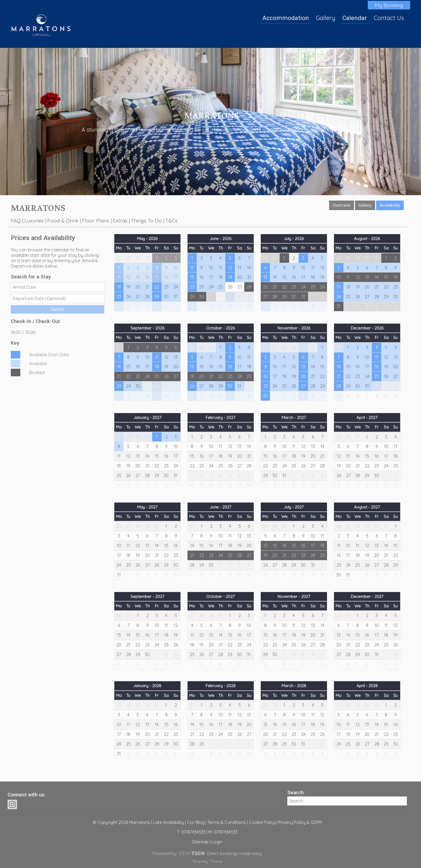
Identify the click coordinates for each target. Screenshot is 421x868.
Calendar (355, 18)
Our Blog (196, 822)
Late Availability (168, 822)
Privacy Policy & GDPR (300, 822)
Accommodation (286, 18)
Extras (120, 221)
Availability (390, 205)
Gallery (326, 18)
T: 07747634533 (191, 832)
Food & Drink (63, 221)
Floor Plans (96, 221)
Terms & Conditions (227, 822)
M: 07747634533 (223, 832)
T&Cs (171, 221)
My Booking (389, 5)
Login (217, 842)
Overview (342, 205)
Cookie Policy (262, 822)
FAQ (16, 221)
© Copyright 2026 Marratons (121, 822)
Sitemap (200, 842)
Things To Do (146, 221)
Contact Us (389, 18)
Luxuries (34, 221)
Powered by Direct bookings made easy (207, 853)
